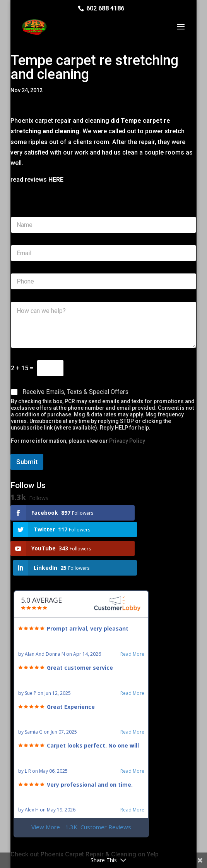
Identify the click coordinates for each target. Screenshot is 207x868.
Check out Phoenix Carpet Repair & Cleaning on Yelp (85, 818)
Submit (27, 462)
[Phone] (104, 281)
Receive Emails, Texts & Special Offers (75, 392)
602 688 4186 (105, 8)
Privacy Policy (127, 441)
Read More (132, 618)
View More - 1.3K (81, 791)
